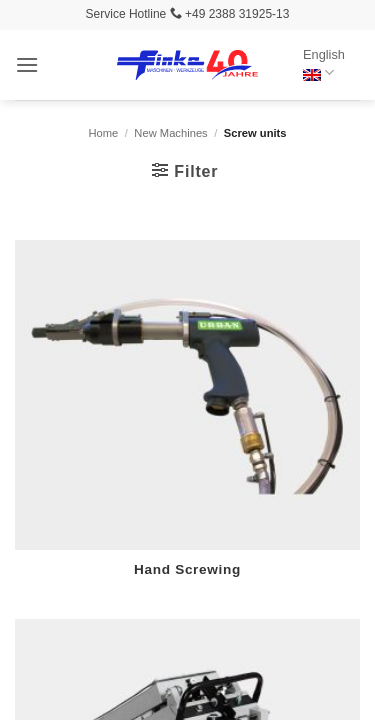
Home (103, 133)
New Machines (170, 133)
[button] (27, 64)
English (324, 64)
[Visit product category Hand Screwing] (187, 420)
